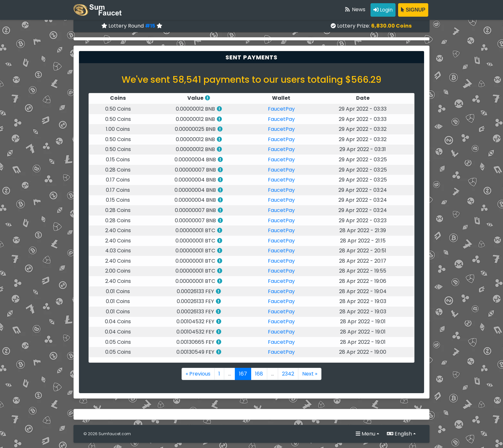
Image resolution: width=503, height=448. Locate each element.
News (355, 9)
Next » (310, 374)
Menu (366, 434)
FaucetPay (281, 109)
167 (243, 374)
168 (259, 374)
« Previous (198, 374)
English (399, 434)
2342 (288, 374)
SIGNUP (413, 10)
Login (383, 10)
